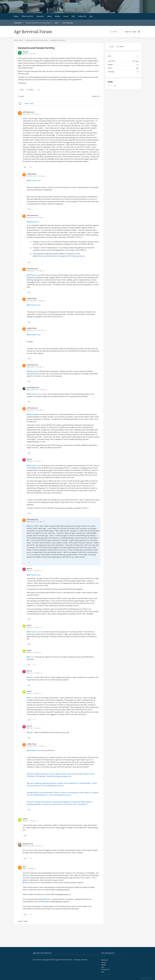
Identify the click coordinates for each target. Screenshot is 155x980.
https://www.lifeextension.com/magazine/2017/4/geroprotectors (61, 256)
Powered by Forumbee (147, 978)
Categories (18, 23)
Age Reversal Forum (33, 32)
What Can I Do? (28, 16)
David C (29, 625)
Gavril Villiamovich (33, 388)
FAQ (73, 16)
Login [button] (134, 32)
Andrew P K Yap (28, 844)
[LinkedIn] (115, 86)
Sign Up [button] (128, 32)
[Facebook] (109, 86)
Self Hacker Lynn (28, 112)
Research (40, 16)
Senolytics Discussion (58, 40)
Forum (66, 16)
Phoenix (26, 52)
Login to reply (29, 103)
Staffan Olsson (32, 174)
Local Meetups (68, 23)
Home (16, 16)
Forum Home (18, 40)
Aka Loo (29, 459)
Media (58, 16)
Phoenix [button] (27, 875)
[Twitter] (112, 86)
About (49, 16)
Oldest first (96, 96)
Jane (24, 866)
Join (91, 16)
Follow (31, 90)
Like (22, 90)
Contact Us (82, 16)
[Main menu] (139, 32)
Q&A (56, 23)
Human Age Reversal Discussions (38, 23)
